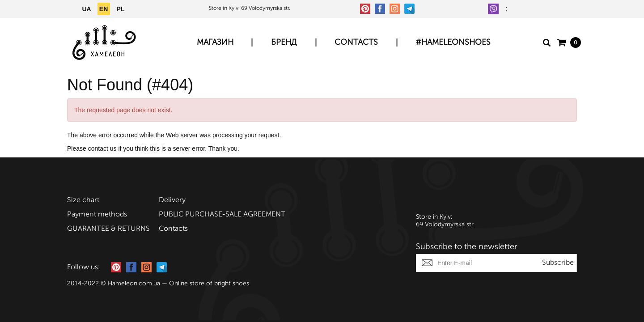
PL (121, 9)
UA (86, 9)
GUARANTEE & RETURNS (108, 229)
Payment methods (97, 215)
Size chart (83, 200)
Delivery (172, 200)
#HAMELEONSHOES (453, 42)
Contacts (356, 42)
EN (104, 9)
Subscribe (558, 263)
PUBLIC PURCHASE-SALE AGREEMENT (222, 215)
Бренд (284, 42)
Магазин (215, 42)
